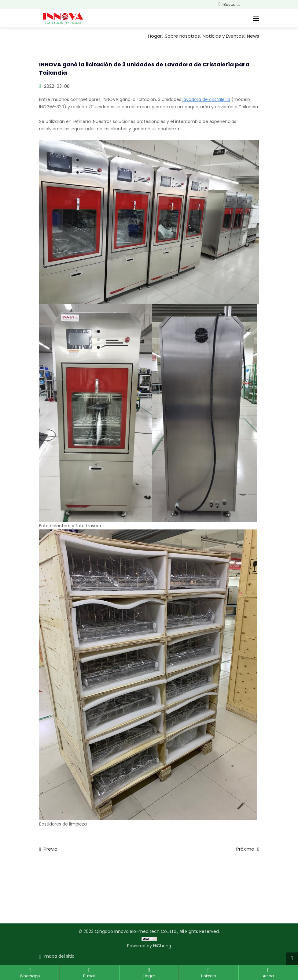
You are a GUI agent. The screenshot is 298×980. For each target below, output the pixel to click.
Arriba (268, 976)
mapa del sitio (59, 956)
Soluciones (113, 879)
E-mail (89, 976)
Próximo (245, 849)
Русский (291, 5)
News (253, 36)
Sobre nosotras (182, 36)
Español (283, 5)
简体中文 (257, 5)
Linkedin (209, 976)
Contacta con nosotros (57, 882)
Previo (51, 849)
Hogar (155, 36)
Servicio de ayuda (142, 882)
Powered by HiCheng (149, 946)
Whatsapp (30, 976)
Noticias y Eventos (223, 36)
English (266, 5)
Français (274, 5)
